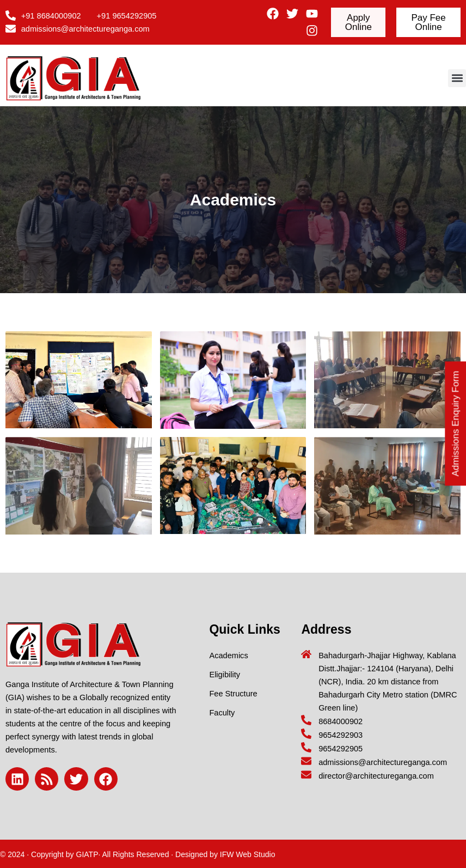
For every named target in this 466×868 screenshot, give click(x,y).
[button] (457, 78)
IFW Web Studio (248, 854)
